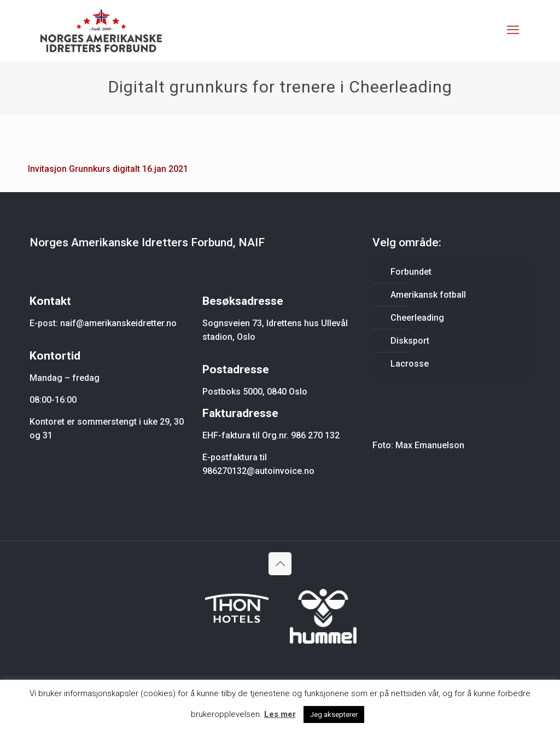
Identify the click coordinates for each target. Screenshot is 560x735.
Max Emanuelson (430, 445)
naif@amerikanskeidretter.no (118, 323)
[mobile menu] (513, 30)
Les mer (280, 714)
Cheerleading (417, 318)
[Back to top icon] (280, 564)
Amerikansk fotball (428, 295)
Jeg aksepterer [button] (334, 714)
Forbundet (411, 272)
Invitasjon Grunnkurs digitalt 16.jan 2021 (108, 169)
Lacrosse (410, 364)
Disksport (410, 341)
